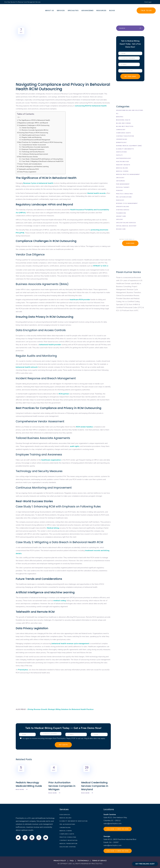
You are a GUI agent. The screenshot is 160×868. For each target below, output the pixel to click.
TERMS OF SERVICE (99, 861)
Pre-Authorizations (124, 197)
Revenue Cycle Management (127, 203)
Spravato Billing (123, 207)
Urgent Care (121, 216)
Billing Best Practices (125, 126)
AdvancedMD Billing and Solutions (130, 110)
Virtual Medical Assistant (126, 226)
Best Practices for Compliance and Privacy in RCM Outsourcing (40, 142)
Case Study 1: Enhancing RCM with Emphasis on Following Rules (43, 159)
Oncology (120, 178)
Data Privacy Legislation (28, 172)
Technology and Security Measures (33, 152)
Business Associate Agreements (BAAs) (35, 130)
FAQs (72, 861)
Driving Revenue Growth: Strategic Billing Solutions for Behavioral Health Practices (60, 709)
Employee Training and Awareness (33, 149)
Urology (120, 219)
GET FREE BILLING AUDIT (145, 864)
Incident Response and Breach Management (36, 140)
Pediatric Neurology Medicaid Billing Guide (29, 784)
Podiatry (120, 190)
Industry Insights (123, 165)
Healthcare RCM (122, 162)
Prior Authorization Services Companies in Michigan (62, 786)
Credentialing (122, 139)
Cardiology (121, 130)
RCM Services (65, 815)
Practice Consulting (124, 194)
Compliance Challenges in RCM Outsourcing (34, 125)
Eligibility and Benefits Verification (74, 821)
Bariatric (120, 117)
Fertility (119, 155)
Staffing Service (123, 210)
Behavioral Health (123, 120)
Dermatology (121, 142)
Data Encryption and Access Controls (34, 135)
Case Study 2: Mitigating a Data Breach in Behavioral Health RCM (43, 161)
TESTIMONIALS (83, 861)
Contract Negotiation (125, 136)
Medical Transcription (68, 844)
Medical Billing (122, 168)
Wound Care (121, 229)
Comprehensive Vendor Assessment (34, 145)
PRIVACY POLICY (60, 861)
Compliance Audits (123, 133)
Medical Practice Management (128, 174)
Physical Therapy (123, 187)
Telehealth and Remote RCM (29, 169)
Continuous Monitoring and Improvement (35, 154)
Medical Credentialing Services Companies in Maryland (95, 786)
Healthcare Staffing (68, 847)
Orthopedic (121, 181)
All (117, 114)
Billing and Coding (124, 123)
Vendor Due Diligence (29, 128)
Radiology (120, 200)
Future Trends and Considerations (30, 164)
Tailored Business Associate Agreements (35, 147)
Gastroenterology (124, 158)
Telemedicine (121, 213)
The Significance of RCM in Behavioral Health (34, 120)
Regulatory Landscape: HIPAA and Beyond (33, 123)
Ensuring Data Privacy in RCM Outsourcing (33, 133)
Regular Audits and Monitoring (32, 137)
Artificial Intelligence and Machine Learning (33, 166)
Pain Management (123, 184)
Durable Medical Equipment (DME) (129, 146)
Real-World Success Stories (28, 157)
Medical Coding (122, 171)
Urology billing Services (126, 223)
